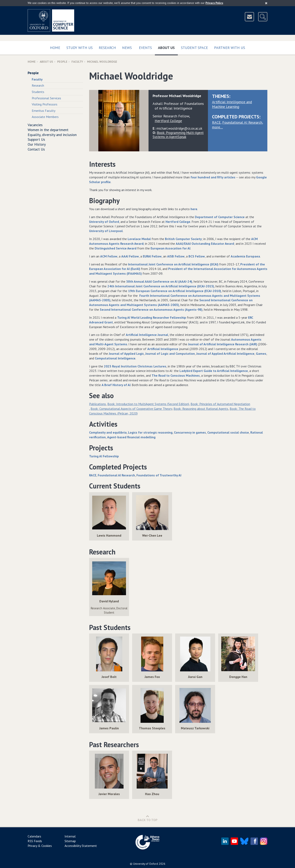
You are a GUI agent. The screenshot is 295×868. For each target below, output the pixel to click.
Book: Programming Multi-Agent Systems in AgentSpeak (178, 135)
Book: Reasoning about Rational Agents (201, 409)
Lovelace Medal (139, 239)
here (193, 209)
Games (261, 354)
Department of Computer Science (220, 217)
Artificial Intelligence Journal (147, 335)
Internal (70, 836)
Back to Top (148, 818)
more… (217, 127)
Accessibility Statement (81, 846)
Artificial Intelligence (163, 349)
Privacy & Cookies (40, 846)
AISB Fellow (176, 256)
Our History (37, 144)
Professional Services (46, 98)
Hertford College (178, 222)
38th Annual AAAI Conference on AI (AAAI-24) (159, 281)
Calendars (34, 836)
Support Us (36, 139)
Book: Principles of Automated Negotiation (220, 404)
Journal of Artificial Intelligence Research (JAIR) (223, 344)
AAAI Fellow (130, 256)
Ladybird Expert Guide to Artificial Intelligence (214, 371)
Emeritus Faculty (44, 111)
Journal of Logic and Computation (170, 354)
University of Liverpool (106, 231)
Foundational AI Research (242, 122)
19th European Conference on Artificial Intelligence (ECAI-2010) (175, 291)
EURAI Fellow (152, 256)
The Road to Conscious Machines (176, 375)
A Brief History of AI (116, 385)
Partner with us (230, 48)
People (62, 62)
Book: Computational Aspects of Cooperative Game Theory (131, 409)
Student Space (194, 48)
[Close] (266, 3)
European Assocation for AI (170, 248)
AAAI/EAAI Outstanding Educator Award (205, 244)
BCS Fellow (197, 256)
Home (55, 48)
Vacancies (35, 125)
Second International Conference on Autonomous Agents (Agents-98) (151, 309)
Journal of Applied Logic (126, 354)
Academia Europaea (245, 256)
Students (38, 92)
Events (145, 48)
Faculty (77, 62)
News (127, 48)
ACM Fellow (109, 256)
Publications (98, 404)
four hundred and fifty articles (213, 177)
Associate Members (45, 117)
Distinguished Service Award (116, 248)
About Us (168, 47)
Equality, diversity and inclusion (52, 135)
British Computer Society (183, 239)
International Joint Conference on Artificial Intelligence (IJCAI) (173, 264)
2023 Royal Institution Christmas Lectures (135, 366)
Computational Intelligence (115, 358)
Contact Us (36, 149)
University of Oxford (104, 222)
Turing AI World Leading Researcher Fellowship (152, 317)
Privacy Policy (214, 3)
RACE (216, 122)
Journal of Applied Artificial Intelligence (225, 354)
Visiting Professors (45, 104)
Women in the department (48, 130)
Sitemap (70, 841)
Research (107, 48)
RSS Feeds (35, 841)
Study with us (79, 48)
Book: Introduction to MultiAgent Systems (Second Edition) (148, 404)
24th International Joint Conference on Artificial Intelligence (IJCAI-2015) (161, 286)
